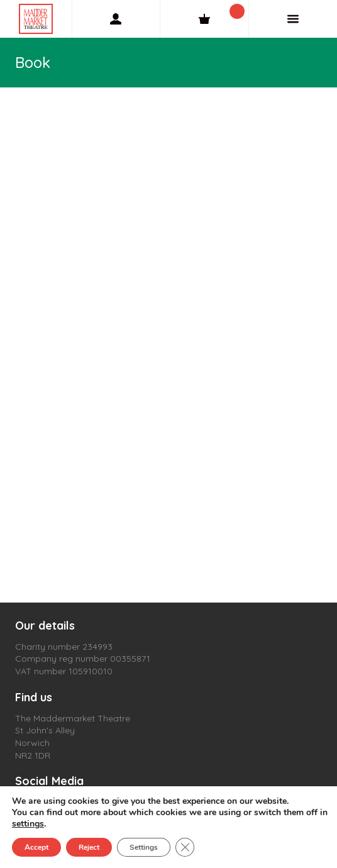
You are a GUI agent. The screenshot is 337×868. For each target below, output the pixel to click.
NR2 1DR (33, 755)
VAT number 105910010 (64, 671)
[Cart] (204, 19)
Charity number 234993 (64, 647)
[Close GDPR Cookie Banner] (185, 847)
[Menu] (293, 19)
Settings (144, 847)
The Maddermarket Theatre (73, 718)
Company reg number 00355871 (83, 659)
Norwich (32, 743)
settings (28, 824)
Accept (36, 847)
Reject (89, 847)
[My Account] (116, 19)
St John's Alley (45, 730)
